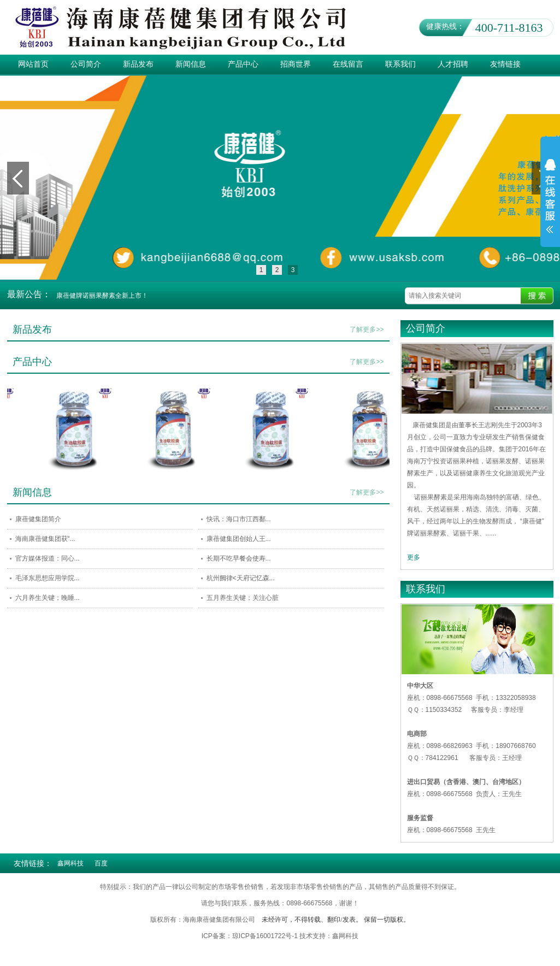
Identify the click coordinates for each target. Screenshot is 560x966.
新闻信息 (191, 64)
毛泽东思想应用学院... (48, 578)
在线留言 (348, 64)
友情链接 (505, 64)
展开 (550, 203)
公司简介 (86, 64)
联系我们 (400, 64)
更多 (414, 557)
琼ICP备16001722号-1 (266, 936)
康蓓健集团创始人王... (239, 539)
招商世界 (296, 64)
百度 (101, 863)
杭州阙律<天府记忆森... (241, 578)
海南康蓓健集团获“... (45, 539)
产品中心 (243, 64)
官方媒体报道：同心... (48, 558)
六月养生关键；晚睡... (48, 598)
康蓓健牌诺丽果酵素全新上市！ (102, 296)
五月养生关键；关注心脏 (243, 598)
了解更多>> (367, 329)
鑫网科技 (70, 863)
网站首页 (33, 64)
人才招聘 (453, 64)
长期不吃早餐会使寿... (239, 558)
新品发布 (138, 64)
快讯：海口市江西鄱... (239, 519)
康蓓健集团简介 (38, 519)
